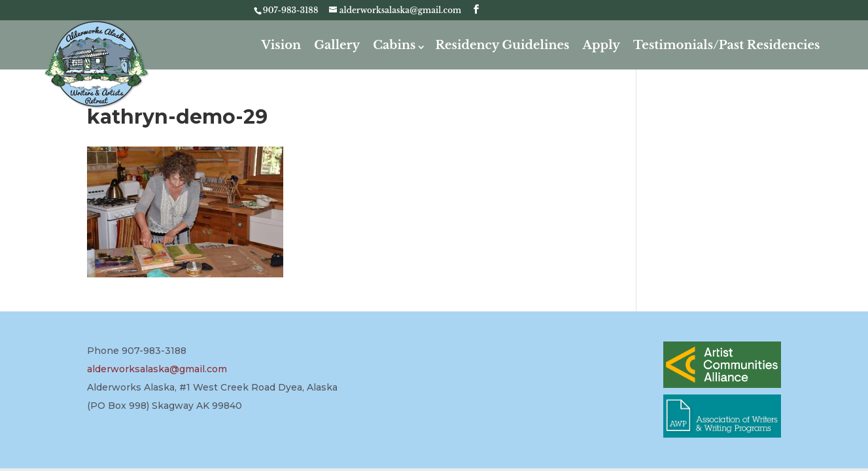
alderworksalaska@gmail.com (157, 369)
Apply (601, 45)
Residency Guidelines (502, 45)
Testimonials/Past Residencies (727, 45)
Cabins (394, 45)
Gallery (337, 45)
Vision (282, 45)
